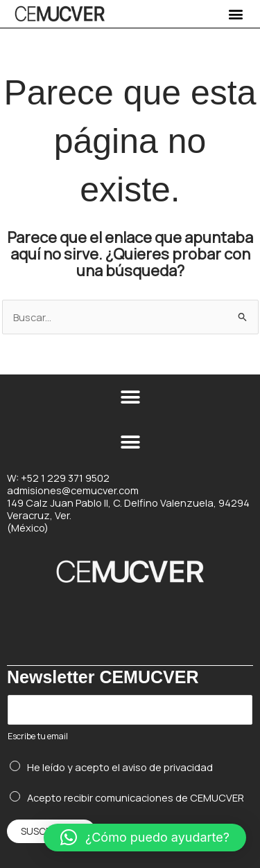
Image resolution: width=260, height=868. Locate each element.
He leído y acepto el (120, 767)
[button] (235, 14)
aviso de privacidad (167, 767)
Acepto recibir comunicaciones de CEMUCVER (136, 797)
